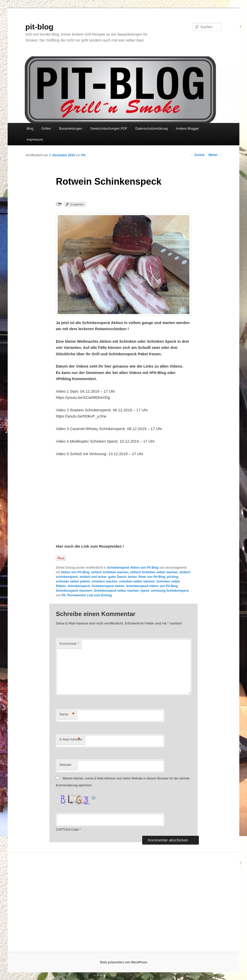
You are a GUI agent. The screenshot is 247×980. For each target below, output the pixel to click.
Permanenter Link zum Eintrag (90, 595)
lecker (132, 577)
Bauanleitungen (71, 128)
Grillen (46, 128)
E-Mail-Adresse (71, 740)
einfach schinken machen (110, 572)
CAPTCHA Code (67, 830)
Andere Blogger (187, 128)
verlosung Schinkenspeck (170, 591)
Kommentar (69, 644)
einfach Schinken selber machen (154, 572)
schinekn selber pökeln (73, 581)
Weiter (215, 155)
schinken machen (104, 581)
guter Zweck (117, 577)
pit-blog (39, 27)
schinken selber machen (137, 581)
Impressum (35, 139)
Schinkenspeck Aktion (108, 586)
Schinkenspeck (79, 586)
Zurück (197, 155)
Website (65, 765)
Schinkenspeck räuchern (74, 591)
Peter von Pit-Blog (152, 577)
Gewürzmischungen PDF (109, 128)
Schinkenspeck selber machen (116, 591)
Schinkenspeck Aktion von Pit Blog (133, 568)
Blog (30, 128)
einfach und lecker (93, 577)
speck (145, 591)
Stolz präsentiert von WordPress (123, 962)
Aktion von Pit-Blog (75, 572)
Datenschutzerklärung (151, 128)
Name (67, 715)
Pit (83, 155)
